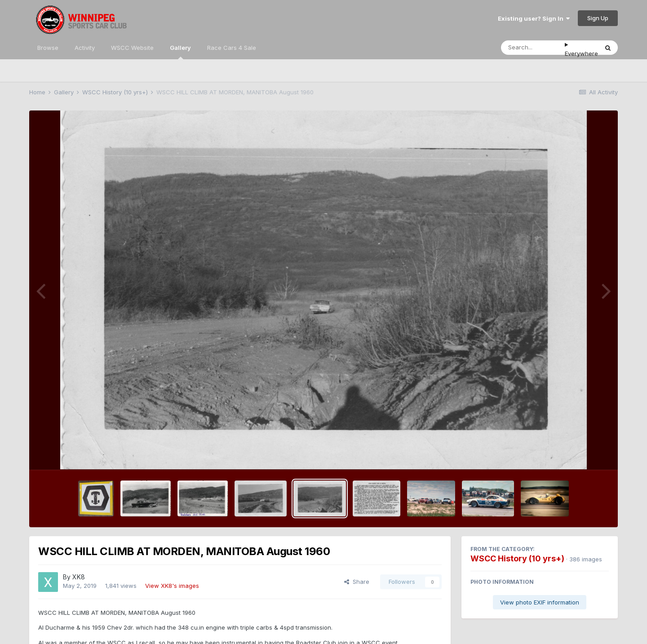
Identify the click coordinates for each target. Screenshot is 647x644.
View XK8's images (172, 586)
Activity (85, 48)
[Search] (533, 48)
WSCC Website (132, 48)
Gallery (180, 52)
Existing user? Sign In (534, 18)
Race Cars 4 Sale (232, 48)
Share (357, 582)
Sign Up (598, 18)
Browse (48, 48)
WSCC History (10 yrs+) (517, 558)
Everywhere (581, 53)
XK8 (79, 577)
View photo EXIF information (540, 602)
